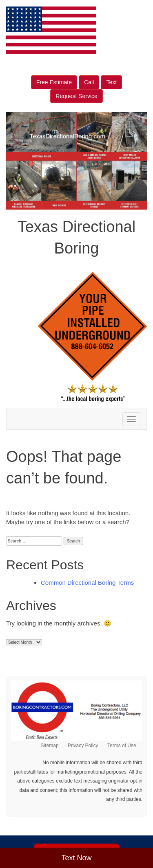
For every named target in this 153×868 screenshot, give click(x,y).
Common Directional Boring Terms (87, 583)
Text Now (76, 858)
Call (89, 82)
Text (111, 82)
